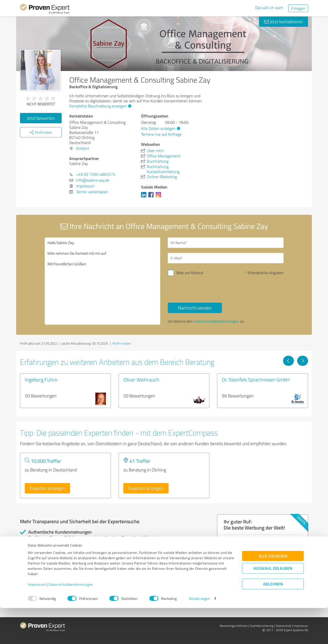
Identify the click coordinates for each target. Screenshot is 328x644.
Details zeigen (200, 635)
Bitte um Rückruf (190, 273)
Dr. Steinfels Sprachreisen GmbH (256, 379)
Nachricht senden (195, 308)
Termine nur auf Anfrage (161, 134)
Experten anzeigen (47, 488)
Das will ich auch (269, 8)
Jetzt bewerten (41, 118)
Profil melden (122, 343)
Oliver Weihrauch (141, 379)
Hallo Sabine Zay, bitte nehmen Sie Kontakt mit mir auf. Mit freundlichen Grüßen (103, 281)
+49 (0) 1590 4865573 (96, 174)
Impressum (37, 620)
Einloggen (298, 8)
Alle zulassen (273, 592)
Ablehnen (273, 620)
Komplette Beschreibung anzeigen (100, 106)
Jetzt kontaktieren (284, 21)
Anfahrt (83, 148)
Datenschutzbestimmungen (71, 620)
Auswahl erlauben (273, 604)
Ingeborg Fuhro (41, 379)
